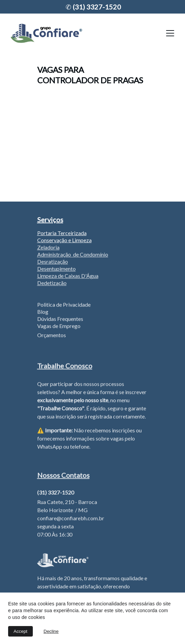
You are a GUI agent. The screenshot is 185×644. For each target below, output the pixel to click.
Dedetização (52, 284)
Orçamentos (52, 336)
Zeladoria (48, 248)
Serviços (50, 220)
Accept (20, 631)
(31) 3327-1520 (96, 7)
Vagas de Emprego (59, 327)
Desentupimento (56, 269)
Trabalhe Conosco (65, 367)
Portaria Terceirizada (62, 233)
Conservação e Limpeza (64, 240)
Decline (51, 631)
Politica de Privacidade (64, 305)
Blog (43, 313)
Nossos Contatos (63, 476)
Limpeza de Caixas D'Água (68, 277)
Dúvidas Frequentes (60, 320)
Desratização (53, 262)
